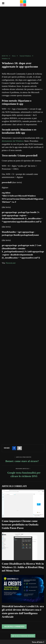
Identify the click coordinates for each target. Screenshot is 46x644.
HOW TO (5, 56)
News (14, 56)
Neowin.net (11, 263)
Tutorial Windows (25, 56)
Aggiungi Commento (14, 627)
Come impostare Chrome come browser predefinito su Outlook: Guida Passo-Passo (20, 524)
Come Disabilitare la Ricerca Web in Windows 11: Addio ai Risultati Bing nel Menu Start (23, 567)
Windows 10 (6, 58)
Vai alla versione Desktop (23, 636)
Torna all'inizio (38, 642)
